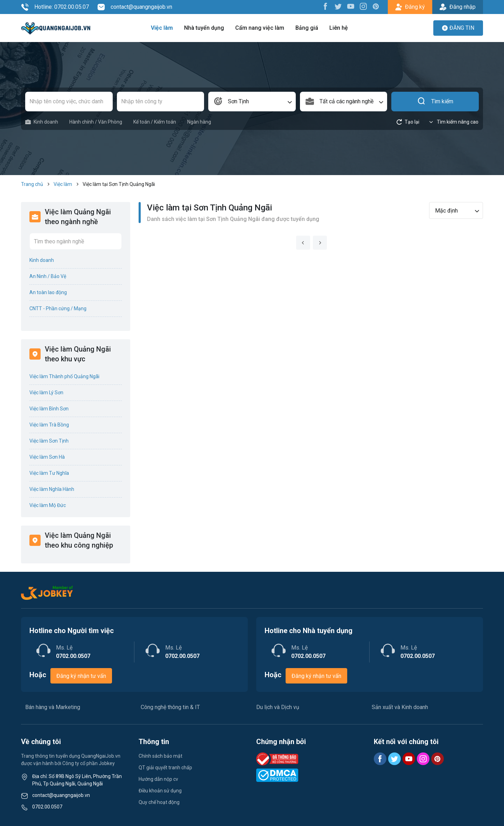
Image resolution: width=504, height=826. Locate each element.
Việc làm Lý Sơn (46, 393)
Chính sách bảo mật (160, 756)
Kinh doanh (42, 122)
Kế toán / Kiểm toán (155, 122)
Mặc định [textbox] (446, 211)
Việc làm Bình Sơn (49, 409)
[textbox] (344, 102)
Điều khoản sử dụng (160, 791)
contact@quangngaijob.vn (135, 7)
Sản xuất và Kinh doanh (400, 707)
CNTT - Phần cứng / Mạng (58, 308)
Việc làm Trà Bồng (49, 425)
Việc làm (162, 28)
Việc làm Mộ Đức (48, 505)
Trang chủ (32, 184)
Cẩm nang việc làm (260, 28)
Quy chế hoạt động (159, 802)
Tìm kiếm (435, 102)
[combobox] (252, 102)
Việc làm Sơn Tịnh (49, 441)
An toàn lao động (48, 292)
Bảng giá (307, 28)
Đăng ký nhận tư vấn (81, 676)
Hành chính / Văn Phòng (96, 122)
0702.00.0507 (47, 807)
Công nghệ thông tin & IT (170, 707)
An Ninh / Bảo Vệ (48, 276)
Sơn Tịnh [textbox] (238, 101)
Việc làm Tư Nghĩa (49, 473)
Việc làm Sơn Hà (47, 457)
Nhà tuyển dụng (204, 28)
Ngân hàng (199, 122)
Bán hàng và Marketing (53, 707)
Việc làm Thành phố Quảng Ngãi (64, 376)
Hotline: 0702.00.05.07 (55, 7)
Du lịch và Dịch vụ (278, 707)
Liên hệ (339, 28)
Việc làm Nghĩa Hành (52, 489)
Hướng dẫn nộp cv (158, 779)
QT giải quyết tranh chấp (165, 768)
